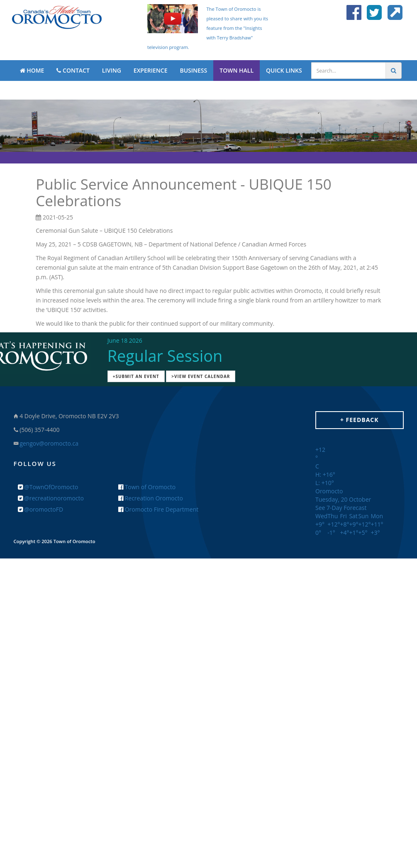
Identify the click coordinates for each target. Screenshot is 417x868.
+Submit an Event (136, 376)
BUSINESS (193, 70)
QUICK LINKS (284, 70)
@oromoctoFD (41, 509)
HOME (32, 70)
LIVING (112, 70)
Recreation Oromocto (151, 498)
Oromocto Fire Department (158, 509)
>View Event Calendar (201, 376)
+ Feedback (360, 420)
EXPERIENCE (151, 70)
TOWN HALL (237, 70)
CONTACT (73, 70)
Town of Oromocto (147, 487)
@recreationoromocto (51, 498)
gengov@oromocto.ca (49, 443)
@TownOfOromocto (48, 487)
